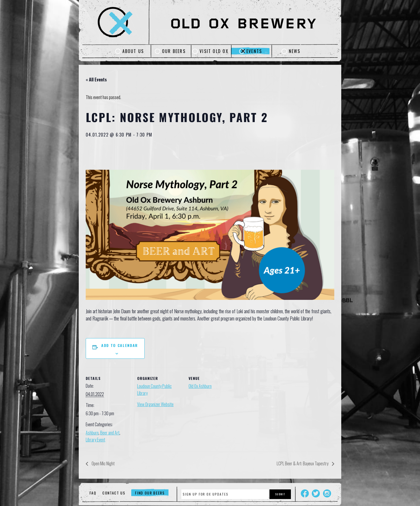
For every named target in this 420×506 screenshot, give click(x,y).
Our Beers (174, 51)
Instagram (327, 493)
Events (254, 51)
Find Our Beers (150, 493)
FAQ (93, 493)
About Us (133, 51)
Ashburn (92, 433)
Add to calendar (120, 345)
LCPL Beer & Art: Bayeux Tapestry (303, 463)
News (295, 51)
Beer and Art (110, 433)
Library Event (95, 440)
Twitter (316, 493)
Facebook (305, 493)
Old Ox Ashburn (200, 386)
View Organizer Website (155, 404)
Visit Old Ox (214, 51)
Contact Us (114, 493)
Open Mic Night (103, 463)
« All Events (96, 80)
